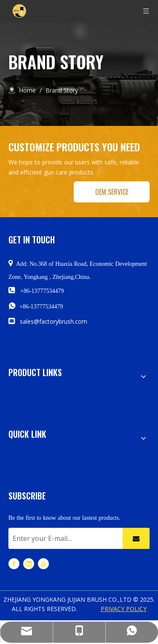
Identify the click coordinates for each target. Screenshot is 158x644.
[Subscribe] (136, 538)
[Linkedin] (29, 563)
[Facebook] (14, 563)
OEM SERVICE (112, 192)
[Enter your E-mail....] (63, 538)
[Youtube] (43, 563)
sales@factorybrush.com (54, 321)
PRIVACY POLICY (124, 609)
